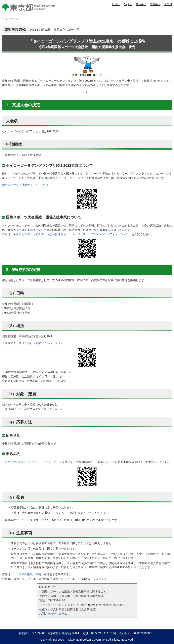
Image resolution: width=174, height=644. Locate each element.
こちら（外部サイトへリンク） (44, 343)
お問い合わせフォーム (53, 614)
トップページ (10, 19)
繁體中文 (155, 4)
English (128, 4)
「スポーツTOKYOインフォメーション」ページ (32, 462)
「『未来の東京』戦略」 (28, 574)
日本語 (116, 4)
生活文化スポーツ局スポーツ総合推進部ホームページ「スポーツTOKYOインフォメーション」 (72, 234)
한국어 (168, 4)
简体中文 (141, 4)
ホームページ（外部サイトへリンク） (26, 185)
